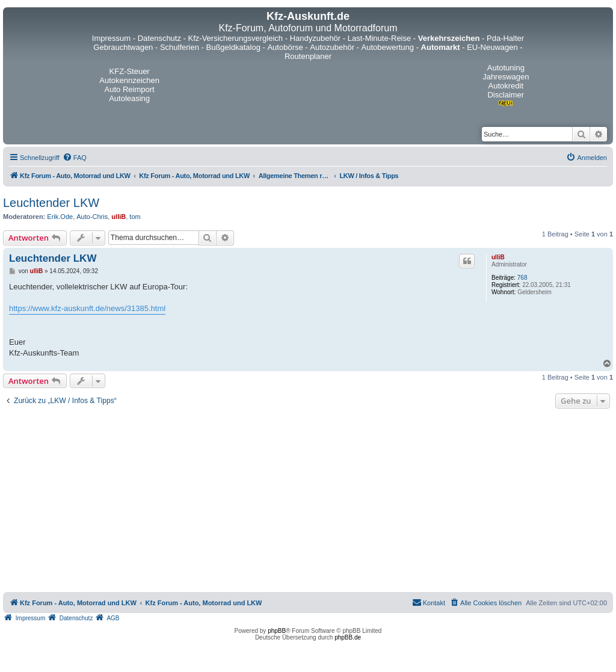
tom (135, 217)
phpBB (277, 631)
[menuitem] (75, 158)
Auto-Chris (92, 217)
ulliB (119, 217)
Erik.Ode (60, 217)
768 (522, 278)
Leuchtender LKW (51, 203)
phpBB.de (348, 637)
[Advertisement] (308, 502)
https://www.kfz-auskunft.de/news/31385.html (87, 308)
